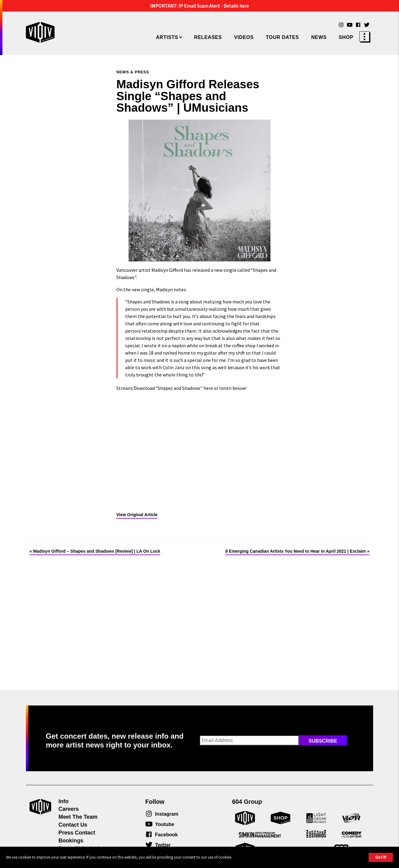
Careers (69, 809)
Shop (346, 37)
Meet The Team (78, 817)
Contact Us (73, 825)
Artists (167, 37)
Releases (208, 37)
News (319, 37)
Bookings (71, 841)
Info (64, 801)
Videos (244, 37)
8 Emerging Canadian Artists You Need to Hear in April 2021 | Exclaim (296, 551)
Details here (236, 6)
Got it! (381, 857)
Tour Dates (282, 37)
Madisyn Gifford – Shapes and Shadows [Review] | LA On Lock (97, 551)
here (208, 388)
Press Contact (77, 833)
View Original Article (137, 515)
